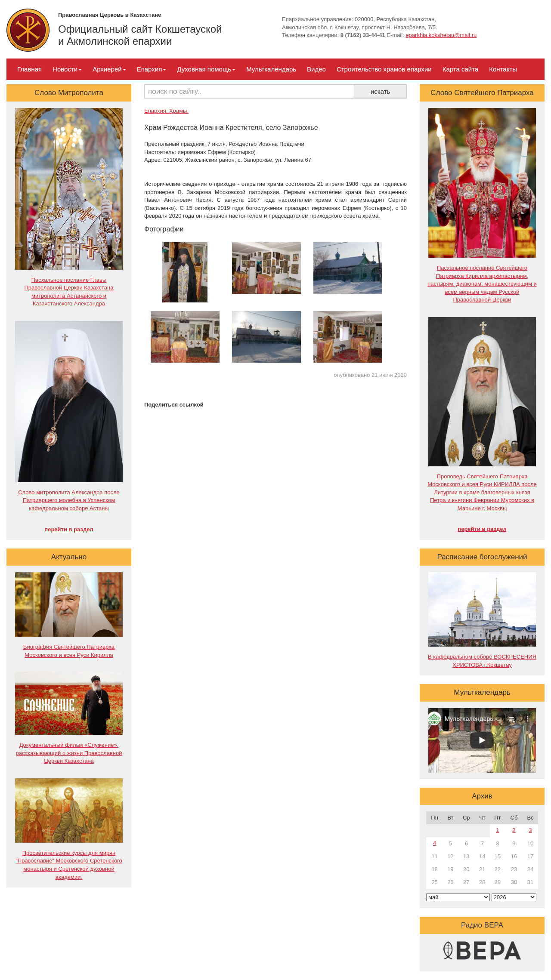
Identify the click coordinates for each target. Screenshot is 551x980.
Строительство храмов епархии (384, 69)
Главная (29, 69)
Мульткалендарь (271, 69)
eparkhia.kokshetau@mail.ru (441, 35)
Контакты (503, 69)
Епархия (152, 69)
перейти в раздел (69, 529)
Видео (316, 69)
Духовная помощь (206, 69)
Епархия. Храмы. (166, 111)
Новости (67, 69)
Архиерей (109, 69)
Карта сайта (461, 69)
